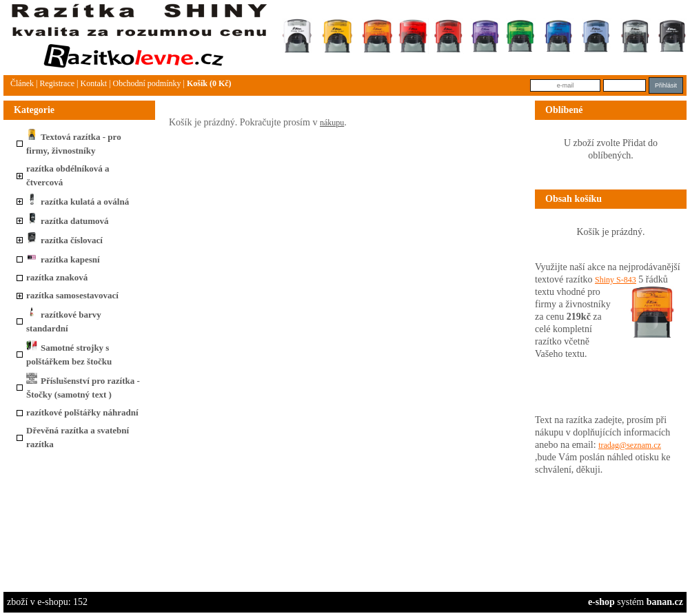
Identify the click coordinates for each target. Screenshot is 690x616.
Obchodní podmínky (147, 83)
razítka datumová (68, 221)
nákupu (332, 123)
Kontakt (93, 83)
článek (22, 83)
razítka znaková (57, 277)
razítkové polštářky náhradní (82, 412)
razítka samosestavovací (72, 295)
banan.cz (665, 602)
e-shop (601, 602)
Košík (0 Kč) (209, 83)
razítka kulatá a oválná (78, 202)
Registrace (57, 83)
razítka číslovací (64, 240)
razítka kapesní (63, 259)
